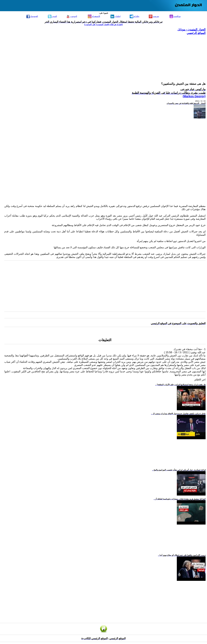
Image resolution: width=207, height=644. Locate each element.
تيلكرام (134, 16)
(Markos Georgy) (194, 96)
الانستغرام (94, 16)
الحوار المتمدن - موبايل (191, 29)
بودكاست (175, 16)
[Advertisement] (119, 55)
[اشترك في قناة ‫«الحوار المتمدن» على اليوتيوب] (104, 24)
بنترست (154, 16)
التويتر (52, 16)
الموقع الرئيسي (196, 33)
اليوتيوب (72, 16)
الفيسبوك (32, 16)
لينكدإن (116, 16)
